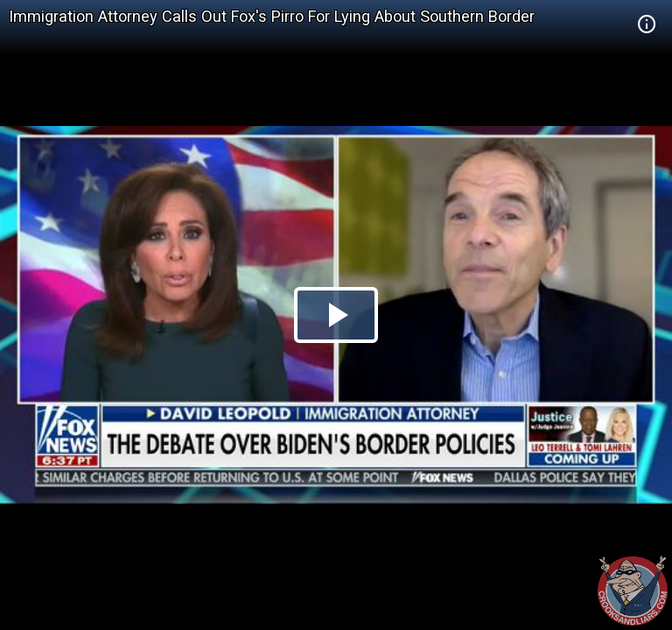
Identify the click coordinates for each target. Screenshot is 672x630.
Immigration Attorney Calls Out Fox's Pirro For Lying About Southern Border (272, 16)
